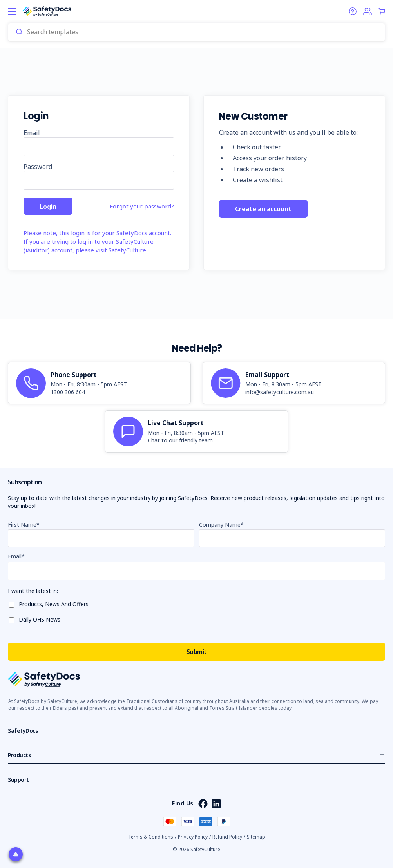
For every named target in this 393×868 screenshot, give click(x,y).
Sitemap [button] (256, 837)
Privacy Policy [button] (193, 837)
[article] (99, 383)
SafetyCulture (127, 250)
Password (38, 167)
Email (32, 133)
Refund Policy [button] (227, 837)
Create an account (263, 210)
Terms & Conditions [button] (151, 837)
